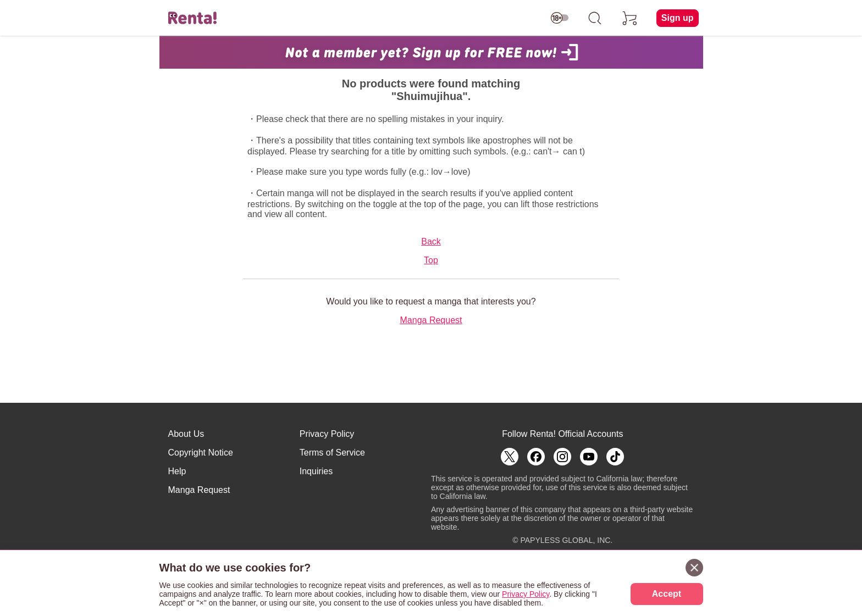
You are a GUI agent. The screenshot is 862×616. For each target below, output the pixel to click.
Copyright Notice (201, 453)
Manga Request (431, 320)
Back (431, 242)
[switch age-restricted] (560, 18)
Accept (667, 594)
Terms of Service (332, 453)
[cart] (630, 18)
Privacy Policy (327, 434)
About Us (186, 434)
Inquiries (316, 471)
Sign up (678, 18)
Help (177, 471)
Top (431, 260)
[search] (595, 18)
